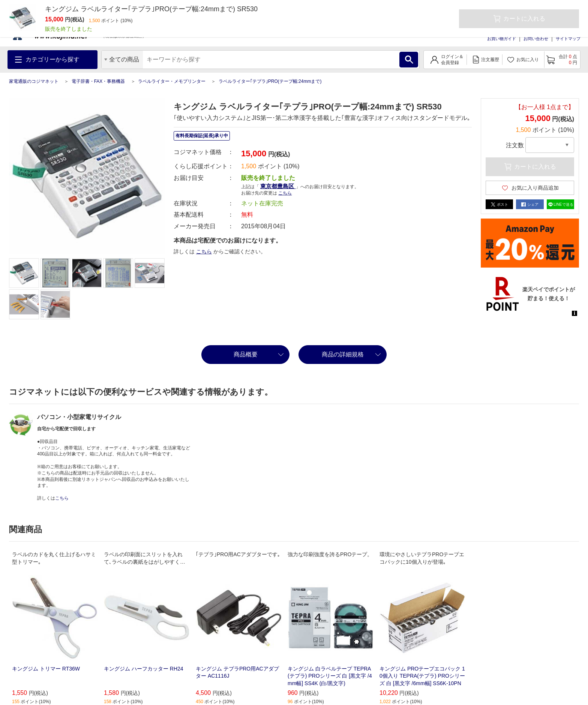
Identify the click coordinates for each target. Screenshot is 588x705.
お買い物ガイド (502, 39)
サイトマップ (568, 39)
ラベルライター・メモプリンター (172, 81)
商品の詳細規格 (343, 354)
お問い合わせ (536, 39)
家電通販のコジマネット (34, 81)
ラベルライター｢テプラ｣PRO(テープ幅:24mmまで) (270, 81)
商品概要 (246, 354)
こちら (285, 193)
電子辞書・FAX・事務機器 (98, 81)
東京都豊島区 (278, 186)
